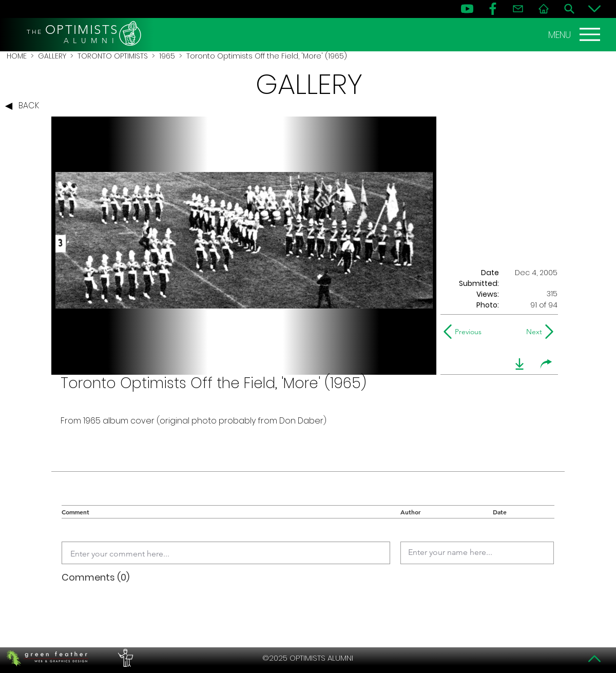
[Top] (594, 659)
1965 (167, 56)
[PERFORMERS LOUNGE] (124, 658)
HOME (17, 56)
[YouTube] (467, 9)
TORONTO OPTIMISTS (113, 56)
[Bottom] (594, 9)
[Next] (532, 332)
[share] (546, 364)
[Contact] (518, 9)
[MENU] (575, 34)
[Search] (569, 9)
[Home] (544, 9)
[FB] (493, 9)
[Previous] (465, 332)
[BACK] (25, 106)
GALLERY (52, 56)
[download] (519, 364)
